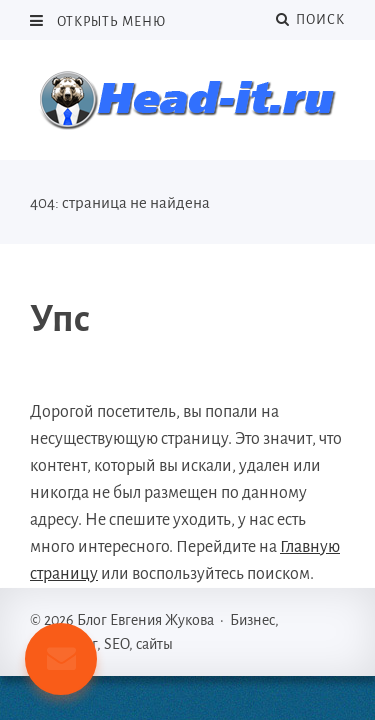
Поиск (310, 19)
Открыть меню (110, 22)
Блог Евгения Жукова (188, 100)
